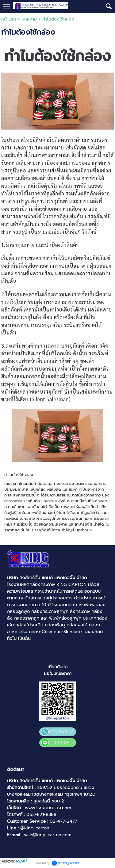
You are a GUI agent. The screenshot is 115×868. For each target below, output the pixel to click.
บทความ (29, 19)
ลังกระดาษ (80, 611)
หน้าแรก (9, 19)
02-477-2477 (63, 821)
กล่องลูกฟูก (18, 611)
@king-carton (35, 828)
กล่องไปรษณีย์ (29, 625)
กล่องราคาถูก (27, 618)
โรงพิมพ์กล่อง (92, 605)
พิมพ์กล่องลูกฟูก (65, 618)
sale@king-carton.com (48, 835)
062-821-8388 (41, 814)
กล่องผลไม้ (77, 625)
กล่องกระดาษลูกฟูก (50, 611)
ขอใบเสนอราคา (58, 674)
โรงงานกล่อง (65, 605)
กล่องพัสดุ (55, 625)
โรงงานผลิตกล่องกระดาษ (31, 584)
